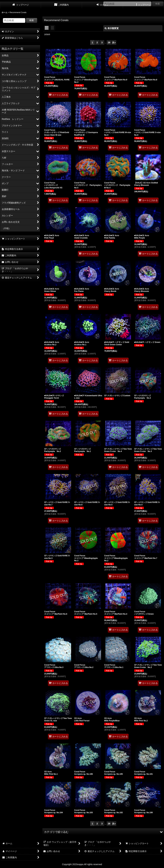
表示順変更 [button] (112, 28)
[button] (103, 832)
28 (109, 42)
